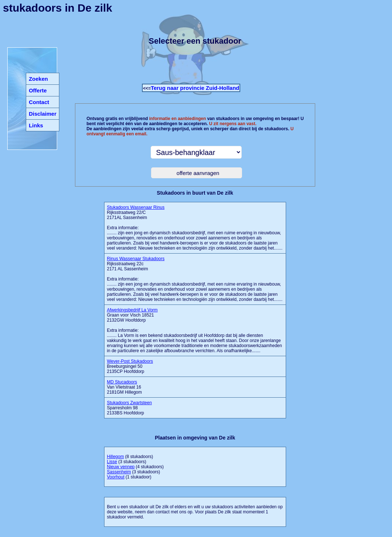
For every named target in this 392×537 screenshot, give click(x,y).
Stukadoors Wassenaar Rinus (136, 207)
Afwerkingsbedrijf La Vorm (132, 310)
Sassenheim (119, 472)
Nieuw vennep (121, 467)
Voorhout (116, 477)
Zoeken (38, 79)
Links (36, 125)
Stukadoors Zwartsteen (129, 403)
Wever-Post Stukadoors (130, 361)
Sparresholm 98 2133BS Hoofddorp (129, 408)
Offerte (38, 90)
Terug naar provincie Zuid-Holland (195, 88)
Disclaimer (43, 114)
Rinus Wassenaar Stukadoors (136, 259)
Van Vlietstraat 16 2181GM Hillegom (124, 387)
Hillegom (116, 457)
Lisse (112, 462)
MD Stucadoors (122, 382)
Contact (39, 102)
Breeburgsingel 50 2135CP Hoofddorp (130, 366)
